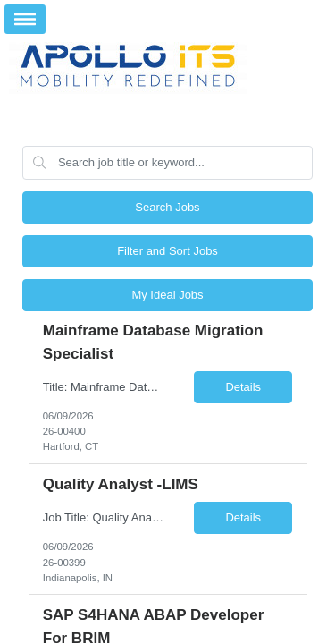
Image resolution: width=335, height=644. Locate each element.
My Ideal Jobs (167, 295)
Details (243, 387)
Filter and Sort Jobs (167, 251)
